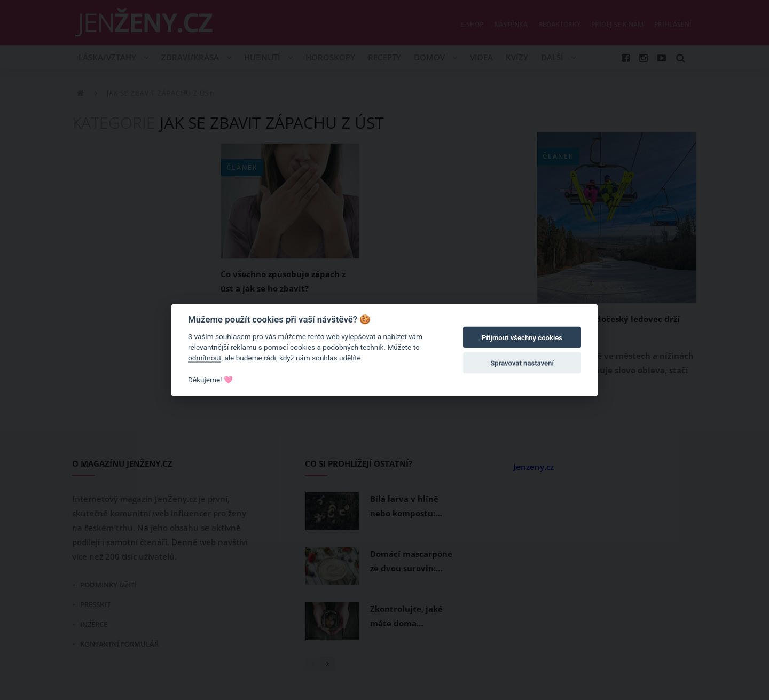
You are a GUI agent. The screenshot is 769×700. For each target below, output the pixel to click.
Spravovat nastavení (522, 363)
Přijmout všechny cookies (522, 338)
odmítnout (205, 358)
